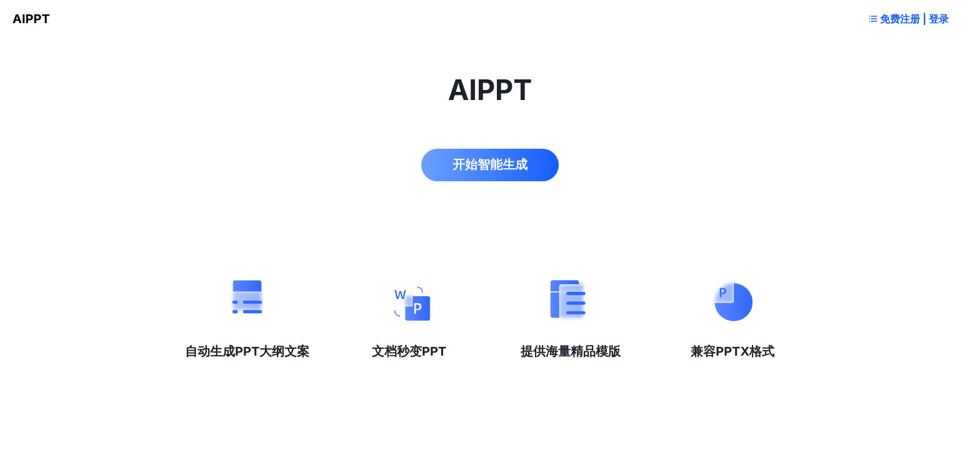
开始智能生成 (490, 164)
